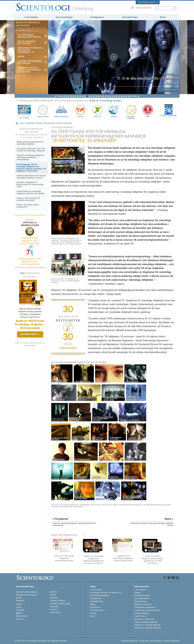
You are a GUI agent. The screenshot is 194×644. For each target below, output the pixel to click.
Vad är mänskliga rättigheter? (26, 42)
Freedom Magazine (168, 116)
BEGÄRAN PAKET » (30, 334)
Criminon (80, 111)
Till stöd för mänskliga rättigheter (30, 62)
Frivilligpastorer (97, 17)
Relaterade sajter (148, 2)
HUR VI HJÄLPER (27, 123)
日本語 (19, 607)
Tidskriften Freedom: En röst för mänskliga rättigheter (29, 70)
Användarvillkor (156, 641)
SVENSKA (54, 598)
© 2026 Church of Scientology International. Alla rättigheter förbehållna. (41, 641)
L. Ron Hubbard (31, 17)
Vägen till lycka (43, 111)
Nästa (135, 96)
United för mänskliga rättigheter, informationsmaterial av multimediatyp (31, 157)
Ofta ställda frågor (130, 17)
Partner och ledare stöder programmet (28, 206)
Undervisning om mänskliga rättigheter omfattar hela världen (31, 192)
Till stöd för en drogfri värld (144, 619)
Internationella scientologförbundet (147, 610)
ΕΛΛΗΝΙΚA (54, 607)
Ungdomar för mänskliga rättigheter (147, 625)
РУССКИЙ (20, 610)
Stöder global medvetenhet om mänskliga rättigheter (30, 143)
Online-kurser (95, 607)
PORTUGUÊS (55, 613)
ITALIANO (54, 609)
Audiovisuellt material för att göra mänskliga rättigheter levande (31, 177)
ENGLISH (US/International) (27, 592)
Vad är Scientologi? (64, 17)
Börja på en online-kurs (143, 604)
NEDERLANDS (22, 616)
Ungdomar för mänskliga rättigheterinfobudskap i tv (31, 50)
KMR (148, 111)
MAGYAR (53, 592)
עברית (19, 604)
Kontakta (93, 613)
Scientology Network (142, 595)
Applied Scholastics (61, 111)
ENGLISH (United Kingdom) (27, 595)
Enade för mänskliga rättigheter (146, 622)
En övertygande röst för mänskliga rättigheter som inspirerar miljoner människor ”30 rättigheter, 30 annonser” (31, 168)
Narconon (97, 111)
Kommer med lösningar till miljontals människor (28, 199)
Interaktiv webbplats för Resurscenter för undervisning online (30, 184)
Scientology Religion (142, 598)
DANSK (19, 598)
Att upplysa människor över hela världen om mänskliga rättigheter (31, 150)
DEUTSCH (20, 619)
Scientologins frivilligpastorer (145, 607)
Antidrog (114, 111)
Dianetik (137, 593)
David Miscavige (140, 601)
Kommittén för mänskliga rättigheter (148, 628)
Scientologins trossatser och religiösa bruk (106, 593)
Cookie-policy (144, 641)
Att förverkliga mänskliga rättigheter (29, 36)
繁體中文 (20, 613)
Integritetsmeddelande (129, 641)
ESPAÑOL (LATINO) (58, 601)
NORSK (53, 595)
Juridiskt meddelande (172, 641)
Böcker (163, 17)
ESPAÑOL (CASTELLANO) (60, 604)
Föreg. (60, 96)
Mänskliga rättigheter (131, 112)
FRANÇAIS (20, 601)
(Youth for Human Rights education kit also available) (30, 344)
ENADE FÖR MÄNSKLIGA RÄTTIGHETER (54, 123)
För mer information (97, 610)
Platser (93, 616)
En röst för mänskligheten (100, 595)
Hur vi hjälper (24, 118)
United (21, 57)
